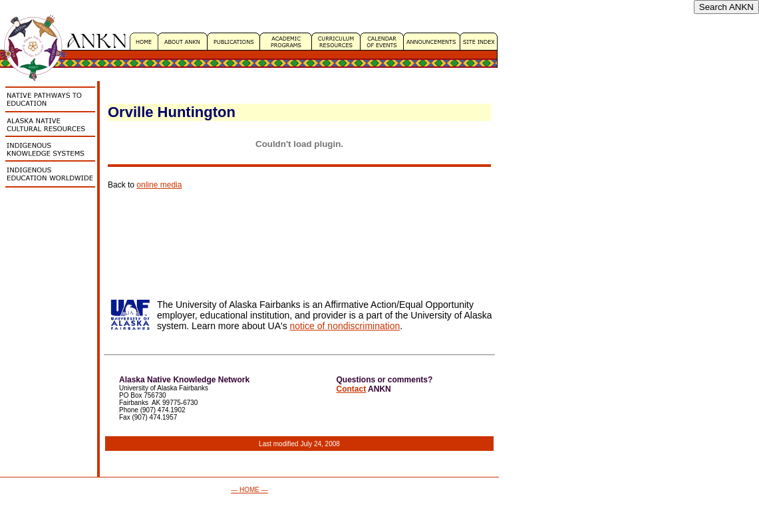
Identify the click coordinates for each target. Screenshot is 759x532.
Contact (352, 389)
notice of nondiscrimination (345, 326)
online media (159, 185)
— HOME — (249, 490)
